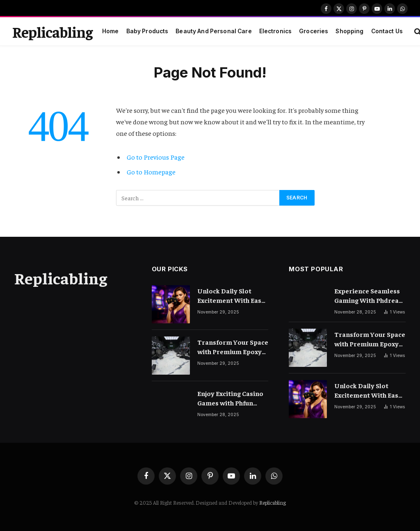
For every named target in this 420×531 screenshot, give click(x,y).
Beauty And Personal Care (213, 31)
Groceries (314, 31)
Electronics (276, 31)
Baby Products (147, 31)
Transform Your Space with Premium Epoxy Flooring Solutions (233, 347)
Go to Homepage (151, 172)
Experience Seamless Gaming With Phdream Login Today (370, 296)
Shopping (349, 31)
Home (111, 31)
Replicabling (273, 502)
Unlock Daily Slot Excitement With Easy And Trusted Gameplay (231, 296)
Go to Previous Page (156, 157)
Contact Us (387, 31)
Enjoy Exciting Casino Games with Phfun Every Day (230, 398)
